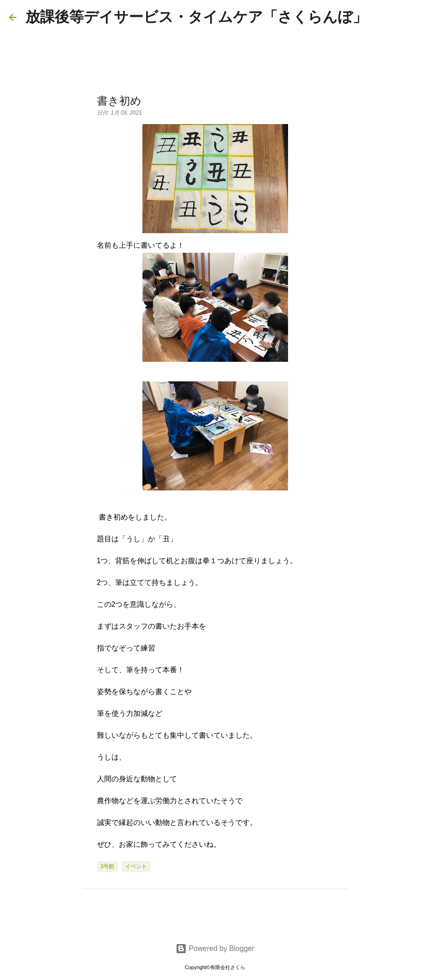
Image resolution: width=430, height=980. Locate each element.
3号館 (108, 866)
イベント (136, 866)
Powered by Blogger (215, 948)
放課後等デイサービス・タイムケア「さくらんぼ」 (196, 17)
